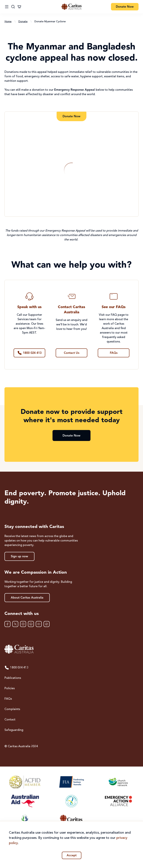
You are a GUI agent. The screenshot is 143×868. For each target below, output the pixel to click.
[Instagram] (23, 624)
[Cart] (19, 7)
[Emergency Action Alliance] (118, 801)
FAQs (8, 699)
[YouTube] (39, 624)
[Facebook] (7, 624)
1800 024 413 (16, 668)
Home (8, 22)
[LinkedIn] (31, 624)
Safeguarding (14, 730)
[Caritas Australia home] (71, 649)
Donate (23, 22)
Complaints (12, 709)
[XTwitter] (15, 624)
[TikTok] (47, 624)
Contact (10, 720)
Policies (10, 688)
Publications (13, 678)
